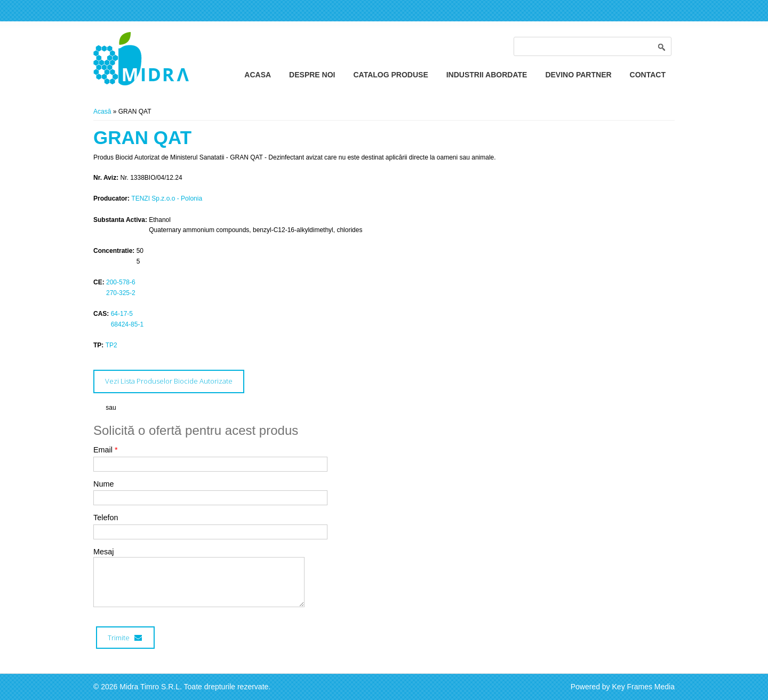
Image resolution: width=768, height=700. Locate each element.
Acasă (102, 112)
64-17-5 (122, 314)
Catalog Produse (390, 75)
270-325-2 (121, 293)
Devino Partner (578, 75)
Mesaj (103, 552)
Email (106, 450)
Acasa (258, 75)
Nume (103, 484)
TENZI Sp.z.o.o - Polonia (167, 198)
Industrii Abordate (487, 75)
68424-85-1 (127, 324)
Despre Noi (312, 75)
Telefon (106, 518)
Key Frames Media (643, 687)
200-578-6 (121, 282)
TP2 (111, 345)
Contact (648, 75)
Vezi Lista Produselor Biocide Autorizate (169, 381)
